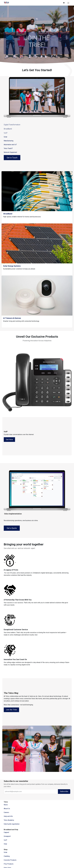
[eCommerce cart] (64, 3)
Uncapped (7, 836)
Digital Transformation (12, 125)
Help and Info (8, 816)
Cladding (7, 856)
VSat (5, 844)
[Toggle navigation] (68, 3)
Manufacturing (9, 141)
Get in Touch (12, 158)
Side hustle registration (12, 824)
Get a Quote (12, 528)
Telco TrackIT (8, 148)
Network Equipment (10, 152)
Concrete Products (10, 860)
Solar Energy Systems (12, 266)
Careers (6, 812)
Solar (5, 137)
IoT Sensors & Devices (12, 318)
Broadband (8, 129)
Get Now (9, 439)
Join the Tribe (11, 710)
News (6, 805)
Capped (7, 832)
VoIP (6, 133)
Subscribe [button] (64, 791)
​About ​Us (7, 809)
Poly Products (9, 864)
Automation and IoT (10, 145)
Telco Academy (9, 820)
